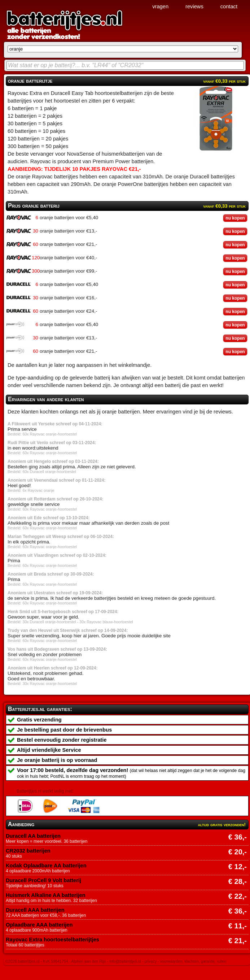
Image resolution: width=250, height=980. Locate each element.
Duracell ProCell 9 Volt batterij (43, 880)
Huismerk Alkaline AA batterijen (46, 895)
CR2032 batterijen (28, 851)
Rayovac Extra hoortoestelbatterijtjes (52, 940)
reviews (194, 6)
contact (229, 6)
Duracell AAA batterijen (35, 910)
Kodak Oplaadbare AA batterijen (46, 866)
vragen (160, 6)
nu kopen (235, 218)
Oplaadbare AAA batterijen (39, 925)
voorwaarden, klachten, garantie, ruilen (193, 961)
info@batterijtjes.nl (125, 961)
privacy (150, 961)
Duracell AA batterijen (33, 836)
